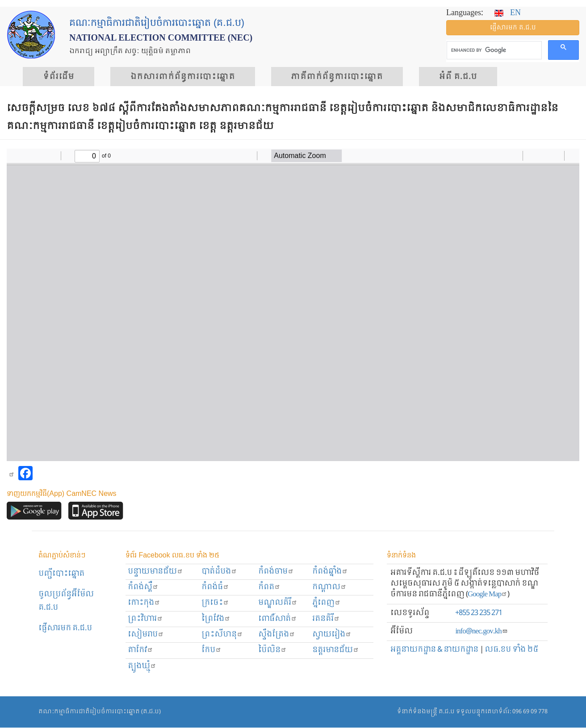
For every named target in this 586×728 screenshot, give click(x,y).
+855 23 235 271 (479, 613)
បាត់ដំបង (219, 572)
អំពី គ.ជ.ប (458, 77)
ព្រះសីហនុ (222, 634)
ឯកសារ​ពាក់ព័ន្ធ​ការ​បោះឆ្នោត (183, 77)
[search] (493, 50)
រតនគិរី (326, 619)
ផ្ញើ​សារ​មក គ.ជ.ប (513, 28)
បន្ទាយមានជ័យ (155, 572)
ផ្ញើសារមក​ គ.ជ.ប (65, 628)
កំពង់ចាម (276, 572)
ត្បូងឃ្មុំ (142, 666)
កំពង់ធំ (215, 587)
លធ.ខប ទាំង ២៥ (511, 650)
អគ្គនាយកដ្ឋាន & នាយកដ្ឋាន (434, 650)
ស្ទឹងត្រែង (277, 634)
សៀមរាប (146, 634)
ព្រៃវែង (216, 619)
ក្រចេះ (215, 603)
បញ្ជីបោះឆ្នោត (61, 574)
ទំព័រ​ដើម (59, 77)
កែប (211, 650)
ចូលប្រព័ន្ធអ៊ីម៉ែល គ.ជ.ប (66, 601)
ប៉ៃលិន (272, 650)
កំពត (269, 587)
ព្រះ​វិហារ (145, 619)
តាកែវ (140, 650)
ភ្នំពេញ (326, 603)
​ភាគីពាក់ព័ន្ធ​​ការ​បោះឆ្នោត (337, 77)
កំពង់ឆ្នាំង (330, 572)
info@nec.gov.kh (481, 631)
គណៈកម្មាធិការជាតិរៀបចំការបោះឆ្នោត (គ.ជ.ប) (100, 712)
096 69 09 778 (530, 712)
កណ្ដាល (329, 587)
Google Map (488, 594)
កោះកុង (144, 603)
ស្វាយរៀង (332, 634)
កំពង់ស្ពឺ (143, 587)
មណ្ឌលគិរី (278, 603)
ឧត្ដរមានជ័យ (336, 650)
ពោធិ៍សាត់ (278, 619)
